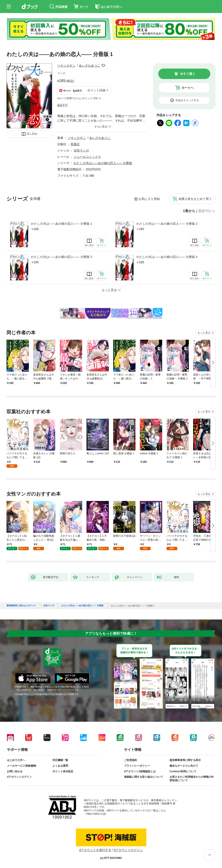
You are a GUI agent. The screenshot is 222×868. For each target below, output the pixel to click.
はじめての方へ (16, 760)
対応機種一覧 (60, 760)
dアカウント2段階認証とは (140, 771)
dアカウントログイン (19, 777)
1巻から (189, 211)
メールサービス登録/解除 (22, 766)
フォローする (103, 66)
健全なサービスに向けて (184, 766)
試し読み (32, 134)
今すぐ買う (188, 74)
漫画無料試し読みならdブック (21, 606)
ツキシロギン (66, 66)
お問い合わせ (15, 771)
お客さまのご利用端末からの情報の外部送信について (192, 779)
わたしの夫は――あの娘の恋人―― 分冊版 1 (62, 224)
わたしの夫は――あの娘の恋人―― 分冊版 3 (62, 257)
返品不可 (62, 105)
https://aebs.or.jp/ (96, 814)
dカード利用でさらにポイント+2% (78, 98)
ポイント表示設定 (63, 771)
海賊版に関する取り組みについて (144, 777)
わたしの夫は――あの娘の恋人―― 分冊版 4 (167, 257)
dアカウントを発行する (95, 850)
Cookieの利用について (183, 771)
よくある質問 (60, 766)
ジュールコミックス (87, 157)
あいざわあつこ (90, 66)
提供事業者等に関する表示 (185, 760)
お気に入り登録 (149, 199)
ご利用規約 (131, 760)
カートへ (188, 88)
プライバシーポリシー (137, 766)
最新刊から (207, 211)
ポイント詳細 (96, 90)
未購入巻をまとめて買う (195, 199)
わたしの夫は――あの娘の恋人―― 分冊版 (103, 163)
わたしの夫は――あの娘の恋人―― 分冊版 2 (167, 224)
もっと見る (204, 333)
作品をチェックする (187, 100)
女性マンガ (81, 150)
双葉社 (75, 144)
